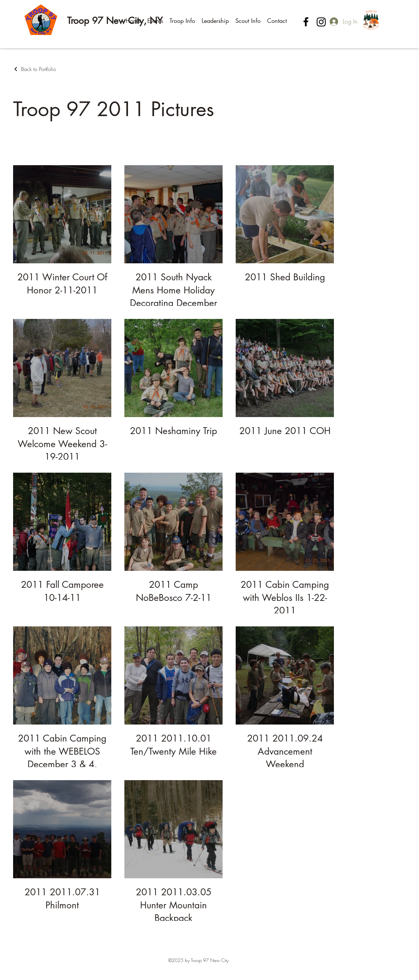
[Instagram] (321, 22)
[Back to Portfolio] (35, 69)
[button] (155, 21)
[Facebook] (306, 22)
